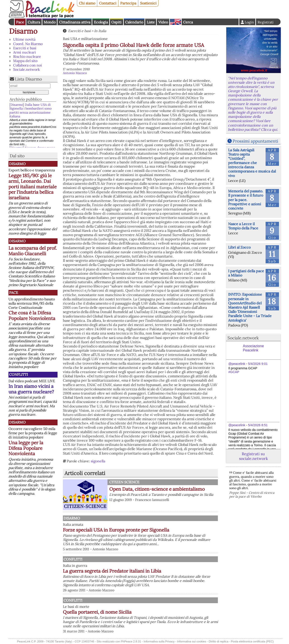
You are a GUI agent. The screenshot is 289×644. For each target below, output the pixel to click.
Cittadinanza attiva (75, 22)
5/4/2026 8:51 (258, 425)
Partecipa (128, 3)
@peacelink (237, 364)
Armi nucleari (25, 52)
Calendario (134, 22)
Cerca (188, 22)
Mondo (50, 22)
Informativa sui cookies (192, 641)
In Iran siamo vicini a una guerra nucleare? (31, 389)
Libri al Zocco (239, 247)
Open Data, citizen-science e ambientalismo (157, 489)
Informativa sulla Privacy (159, 641)
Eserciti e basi (25, 48)
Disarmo (23, 31)
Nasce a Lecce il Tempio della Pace (243, 226)
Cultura (34, 22)
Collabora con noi (28, 65)
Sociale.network (27, 69)
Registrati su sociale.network (253, 456)
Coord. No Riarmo (28, 44)
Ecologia (101, 22)
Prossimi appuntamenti (255, 141)
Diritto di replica (219, 641)
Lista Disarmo (28, 79)
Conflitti (19, 374)
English (175, 22)
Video (163, 22)
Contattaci (108, 3)
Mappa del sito (25, 61)
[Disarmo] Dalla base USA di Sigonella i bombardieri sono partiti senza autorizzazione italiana (30, 110)
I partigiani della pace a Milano (246, 273)
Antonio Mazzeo (75, 73)
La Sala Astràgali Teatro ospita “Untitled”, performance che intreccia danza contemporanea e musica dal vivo (252, 163)
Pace (20, 22)
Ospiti (116, 22)
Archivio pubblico (26, 99)
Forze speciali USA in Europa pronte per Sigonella (116, 530)
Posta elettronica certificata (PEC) (252, 641)
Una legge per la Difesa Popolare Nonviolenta (26, 448)
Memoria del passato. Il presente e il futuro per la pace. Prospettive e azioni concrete (246, 200)
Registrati (266, 22)
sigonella (98, 461)
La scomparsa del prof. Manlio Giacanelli (33, 251)
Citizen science (124, 482)
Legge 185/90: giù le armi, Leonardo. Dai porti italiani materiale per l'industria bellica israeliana (33, 187)
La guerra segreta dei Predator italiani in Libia (112, 571)
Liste (151, 22)
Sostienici (148, 3)
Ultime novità (24, 39)
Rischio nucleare (27, 56)
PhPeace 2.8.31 (131, 641)
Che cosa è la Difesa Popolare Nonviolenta (32, 316)
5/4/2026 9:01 (258, 364)
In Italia (100, 31)
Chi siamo (87, 3)
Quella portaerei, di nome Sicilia (97, 612)
